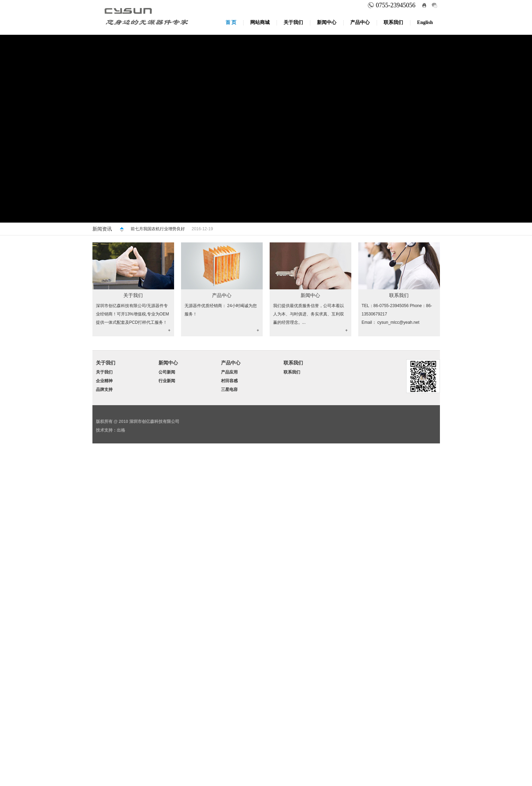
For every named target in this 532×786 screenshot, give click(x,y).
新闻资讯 (102, 229)
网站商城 (260, 22)
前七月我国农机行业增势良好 (158, 229)
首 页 (231, 22)
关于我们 (293, 22)
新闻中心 (327, 22)
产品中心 (360, 22)
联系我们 (393, 22)
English (425, 22)
